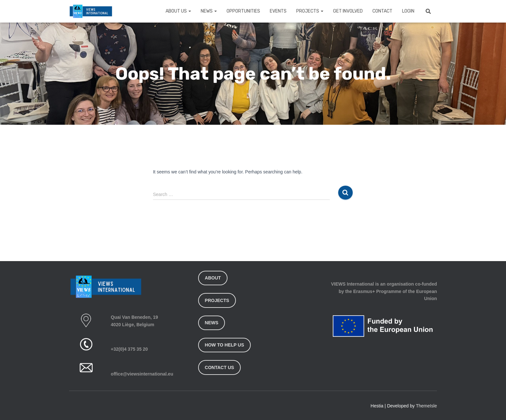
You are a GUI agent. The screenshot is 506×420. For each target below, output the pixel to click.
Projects (310, 11)
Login (408, 11)
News (209, 11)
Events (278, 11)
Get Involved (348, 11)
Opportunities (243, 11)
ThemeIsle (426, 406)
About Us (178, 11)
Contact (382, 11)
